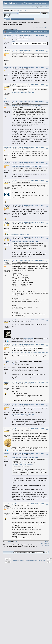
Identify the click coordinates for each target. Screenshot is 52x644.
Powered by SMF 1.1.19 (19, 560)
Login (22, 19)
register (24, 10)
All (16, 29)
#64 (47, 86)
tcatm (6, 51)
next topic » (45, 27)
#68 (47, 182)
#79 (47, 454)
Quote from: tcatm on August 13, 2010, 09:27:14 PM (25, 458)
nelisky (6, 237)
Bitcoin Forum (7, 23)
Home (8, 19)
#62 (47, 51)
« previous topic (36, 27)
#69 (47, 206)
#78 (47, 430)
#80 (47, 505)
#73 (47, 321)
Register (27, 19)
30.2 (10, 16)
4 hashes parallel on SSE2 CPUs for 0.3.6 (24, 546)
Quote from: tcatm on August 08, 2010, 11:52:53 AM (25, 241)
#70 (47, 223)
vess (6, 320)
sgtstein (7, 382)
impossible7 (8, 36)
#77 (47, 405)
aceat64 (7, 181)
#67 (47, 163)
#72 (47, 261)
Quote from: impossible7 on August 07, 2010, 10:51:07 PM (27, 167)
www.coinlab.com (29, 338)
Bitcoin (15, 23)
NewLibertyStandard (11, 429)
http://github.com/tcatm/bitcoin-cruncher (24, 93)
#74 (47, 345)
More (32, 19)
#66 (47, 148)
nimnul (6, 222)
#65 (47, 102)
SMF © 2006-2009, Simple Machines (36, 560)
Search (17, 19)
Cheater (7, 361)
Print (46, 29)
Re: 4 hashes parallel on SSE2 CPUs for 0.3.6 (29, 36)
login (19, 10)
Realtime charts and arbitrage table (20, 234)
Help (13, 19)
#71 (47, 238)
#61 (47, 36)
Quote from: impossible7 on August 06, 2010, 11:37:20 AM (27, 106)
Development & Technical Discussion (29, 23)
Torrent (6, 17)
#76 (47, 383)
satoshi (6, 102)
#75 (47, 363)
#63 (47, 68)
